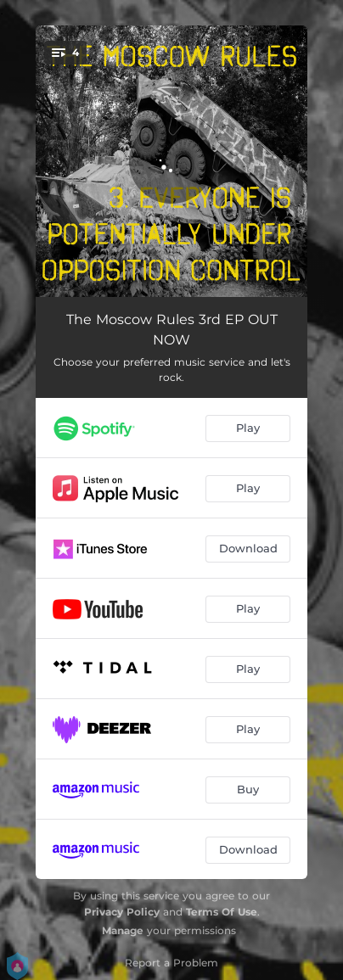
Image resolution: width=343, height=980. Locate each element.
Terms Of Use (222, 912)
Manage (123, 930)
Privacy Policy (122, 912)
